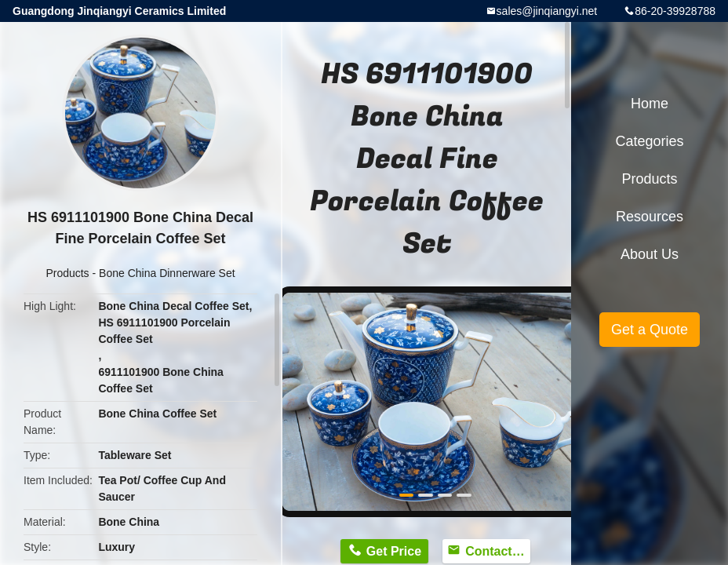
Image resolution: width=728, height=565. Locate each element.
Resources (650, 217)
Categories (649, 141)
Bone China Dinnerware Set (167, 273)
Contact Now (497, 551)
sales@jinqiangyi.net (547, 11)
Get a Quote (650, 330)
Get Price (394, 551)
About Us (650, 254)
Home (650, 104)
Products (67, 273)
